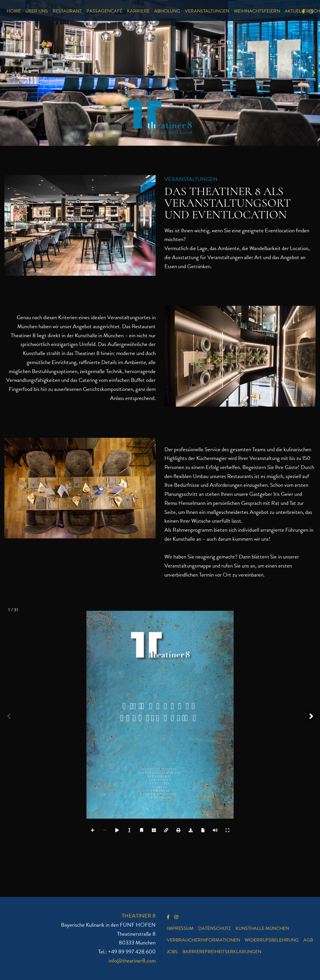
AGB (308, 940)
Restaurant (67, 11)
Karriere (138, 11)
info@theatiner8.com (132, 961)
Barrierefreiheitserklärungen (222, 952)
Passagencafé (104, 11)
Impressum (180, 928)
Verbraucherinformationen (203, 940)
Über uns (37, 11)
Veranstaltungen (207, 11)
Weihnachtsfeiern (257, 11)
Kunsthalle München (262, 928)
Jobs (172, 952)
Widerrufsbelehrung (272, 940)
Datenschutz (215, 928)
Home (14, 11)
